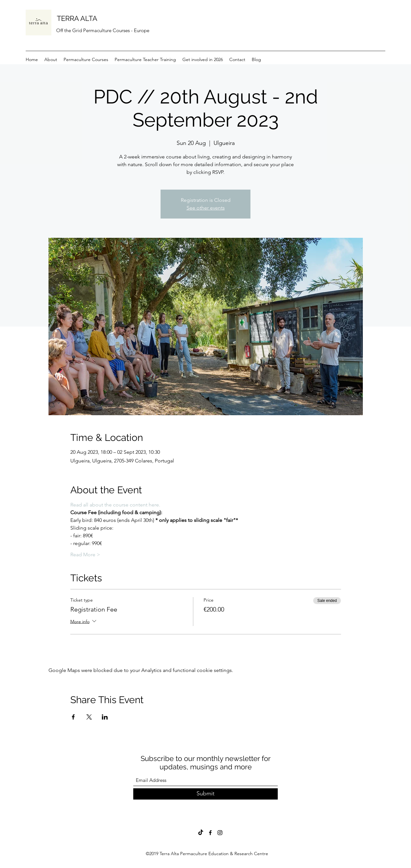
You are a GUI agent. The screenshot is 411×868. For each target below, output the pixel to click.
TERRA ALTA (77, 18)
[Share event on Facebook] (73, 717)
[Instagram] (220, 833)
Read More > (85, 555)
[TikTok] (201, 833)
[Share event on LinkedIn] (105, 717)
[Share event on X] (89, 717)
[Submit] (205, 794)
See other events (206, 208)
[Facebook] (210, 833)
